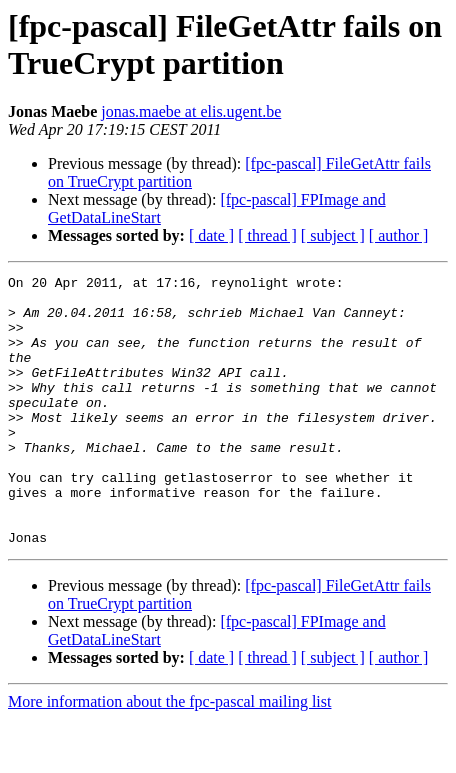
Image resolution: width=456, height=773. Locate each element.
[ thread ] (267, 235)
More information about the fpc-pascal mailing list (169, 755)
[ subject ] (333, 235)
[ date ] (211, 235)
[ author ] (399, 235)
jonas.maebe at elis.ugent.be (191, 111)
